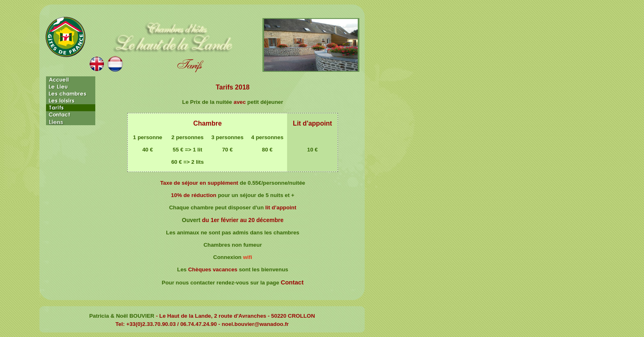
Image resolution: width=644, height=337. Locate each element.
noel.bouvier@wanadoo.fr (255, 324)
